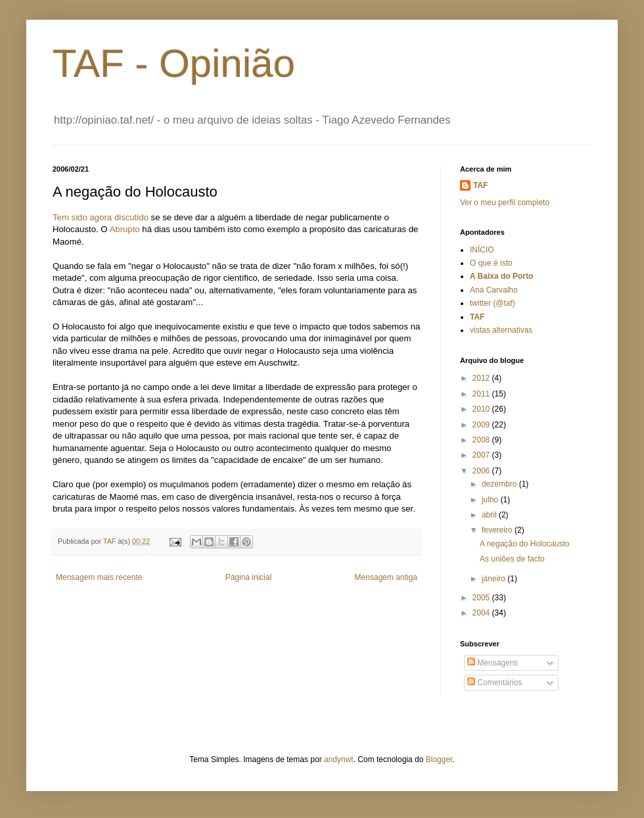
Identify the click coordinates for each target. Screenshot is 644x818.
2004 (482, 613)
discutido (131, 217)
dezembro (500, 484)
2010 (482, 409)
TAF (480, 185)
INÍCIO (482, 250)
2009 (482, 425)
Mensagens (493, 663)
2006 (482, 471)
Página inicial (249, 577)
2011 (482, 394)
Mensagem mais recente (99, 577)
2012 (482, 378)
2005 (482, 598)
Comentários (494, 683)
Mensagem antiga (386, 577)
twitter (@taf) (493, 303)
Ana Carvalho (494, 290)
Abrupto (125, 229)
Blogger (439, 759)
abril (490, 515)
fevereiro (498, 530)
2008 (482, 440)
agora (101, 217)
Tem (61, 217)
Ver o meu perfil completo (505, 203)
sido (80, 217)
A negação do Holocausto (525, 544)
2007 (482, 455)
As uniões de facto (512, 559)
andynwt (339, 759)
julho (491, 500)
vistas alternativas (501, 330)
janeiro (494, 579)
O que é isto (491, 263)
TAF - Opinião (174, 63)
